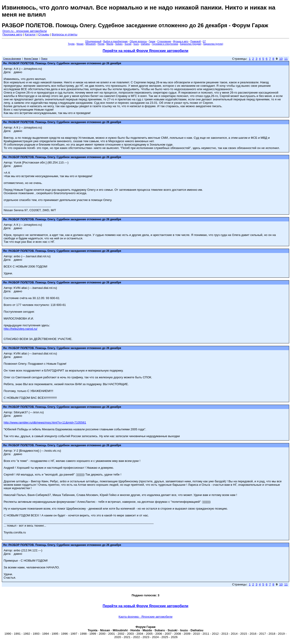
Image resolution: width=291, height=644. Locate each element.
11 (286, 59)
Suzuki (128, 44)
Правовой (195, 41)
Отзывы (44, 34)
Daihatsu (145, 44)
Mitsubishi (90, 44)
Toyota (71, 44)
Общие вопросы (138, 41)
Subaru (119, 44)
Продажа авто (12, 34)
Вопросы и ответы (65, 34)
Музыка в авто (181, 41)
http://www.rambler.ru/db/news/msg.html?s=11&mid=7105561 (45, 422)
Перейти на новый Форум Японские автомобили (146, 51)
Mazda (110, 44)
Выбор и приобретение (115, 41)
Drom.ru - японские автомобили (25, 31)
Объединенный (93, 41)
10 (281, 59)
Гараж (152, 41)
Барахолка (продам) (191, 44)
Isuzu (136, 44)
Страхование (164, 41)
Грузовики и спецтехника (165, 44)
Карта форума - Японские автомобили (145, 617)
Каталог (30, 34)
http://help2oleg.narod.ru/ (20, 329)
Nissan (80, 44)
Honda (101, 44)
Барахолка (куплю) (213, 44)
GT (204, 41)
